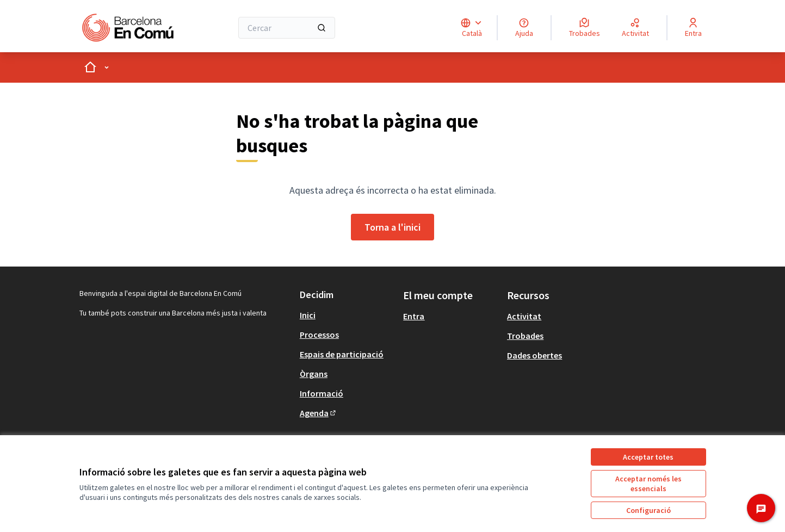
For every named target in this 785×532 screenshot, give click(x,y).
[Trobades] (585, 28)
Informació (322, 393)
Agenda (319, 413)
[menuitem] (347, 315)
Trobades (525, 336)
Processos (319, 335)
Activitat (524, 316)
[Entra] (693, 28)
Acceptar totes (648, 457)
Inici (308, 315)
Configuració (648, 510)
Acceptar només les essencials (648, 484)
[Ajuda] (524, 28)
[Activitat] (635, 28)
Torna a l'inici (392, 227)
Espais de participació (342, 354)
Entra (414, 316)
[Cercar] (287, 28)
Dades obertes (534, 355)
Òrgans (314, 374)
